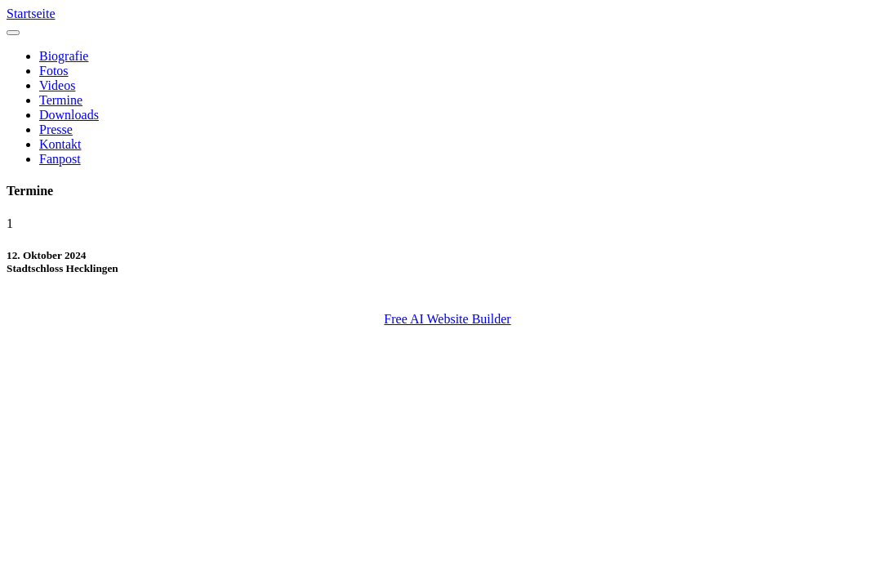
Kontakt (60, 144)
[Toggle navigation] (13, 33)
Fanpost (60, 159)
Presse (56, 129)
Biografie (64, 56)
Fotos (54, 71)
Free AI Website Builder (447, 319)
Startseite (31, 13)
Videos (57, 85)
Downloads (69, 115)
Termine (61, 100)
